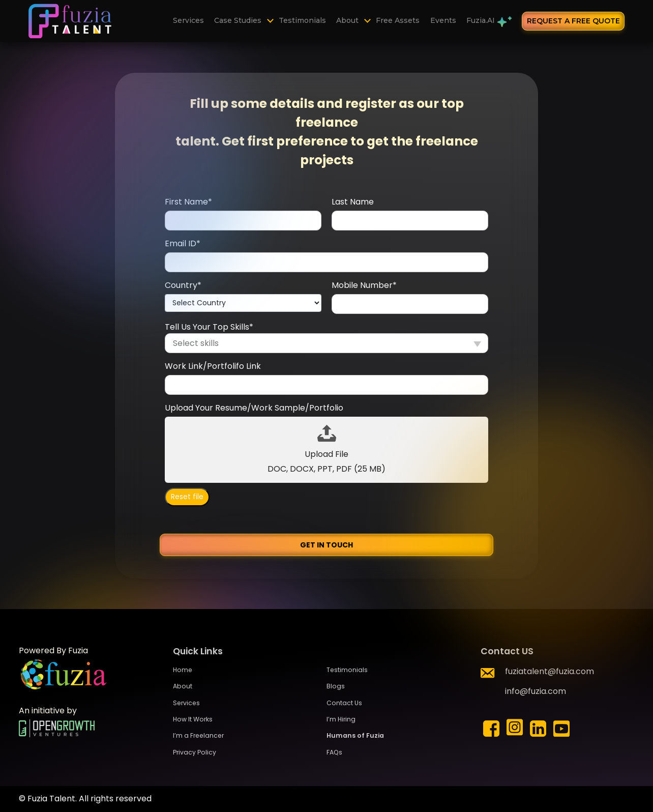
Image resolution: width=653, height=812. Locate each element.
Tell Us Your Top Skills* (209, 327)
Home (183, 670)
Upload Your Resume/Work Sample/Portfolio (254, 408)
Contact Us (344, 703)
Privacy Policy (195, 752)
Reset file (187, 497)
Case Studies (239, 21)
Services (190, 21)
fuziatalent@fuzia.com (550, 671)
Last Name (353, 202)
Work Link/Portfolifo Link (213, 366)
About (348, 21)
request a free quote (573, 21)
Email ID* (183, 243)
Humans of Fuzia (355, 735)
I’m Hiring (341, 719)
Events (443, 21)
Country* (183, 285)
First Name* (188, 202)
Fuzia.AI (488, 22)
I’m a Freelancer (198, 735)
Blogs (336, 686)
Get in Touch (326, 545)
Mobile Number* (364, 285)
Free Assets (398, 21)
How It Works (193, 719)
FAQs (334, 752)
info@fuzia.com (536, 691)
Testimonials (303, 21)
